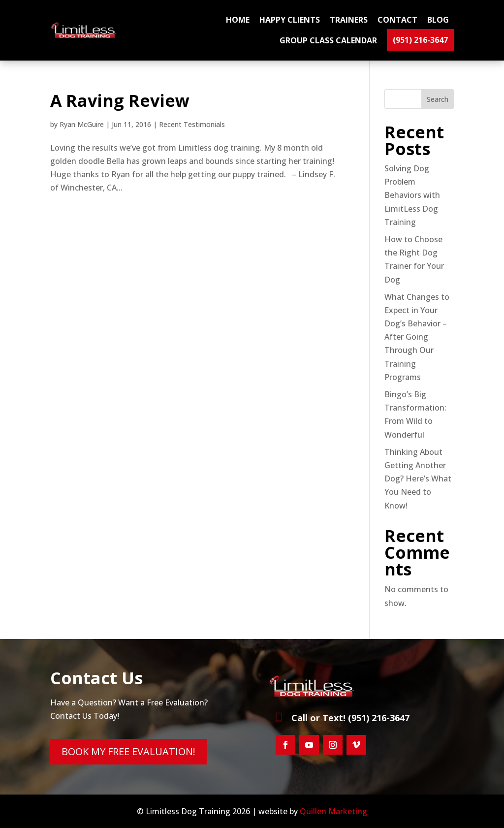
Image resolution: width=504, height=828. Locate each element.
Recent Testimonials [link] (192, 124)
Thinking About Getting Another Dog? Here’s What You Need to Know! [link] (418, 479)
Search (438, 99)
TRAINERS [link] (349, 20)
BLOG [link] (438, 20)
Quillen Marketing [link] (333, 811)
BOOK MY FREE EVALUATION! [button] (128, 751)
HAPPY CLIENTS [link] (290, 20)
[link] (84, 35)
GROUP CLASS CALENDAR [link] (328, 40)
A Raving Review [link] (120, 100)
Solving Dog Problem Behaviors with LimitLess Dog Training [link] (412, 195)
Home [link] (238, 20)
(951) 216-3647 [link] (420, 40)
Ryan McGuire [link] (82, 124)
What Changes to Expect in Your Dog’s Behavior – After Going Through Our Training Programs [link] (417, 337)
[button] (285, 745)
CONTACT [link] (397, 20)
